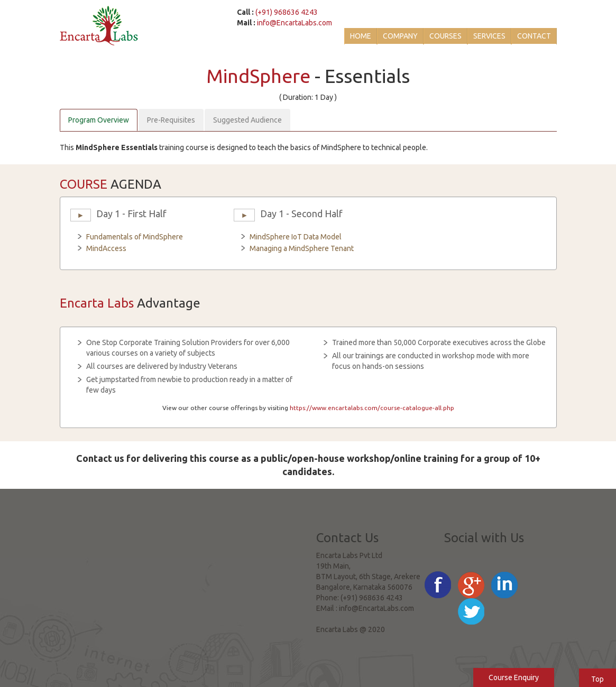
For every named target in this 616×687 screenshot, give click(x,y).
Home (361, 36)
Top (597, 679)
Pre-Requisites (171, 120)
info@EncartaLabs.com (295, 23)
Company (400, 36)
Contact (534, 36)
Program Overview (99, 120)
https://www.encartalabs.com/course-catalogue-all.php (372, 408)
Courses (445, 36)
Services (489, 36)
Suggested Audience (247, 120)
